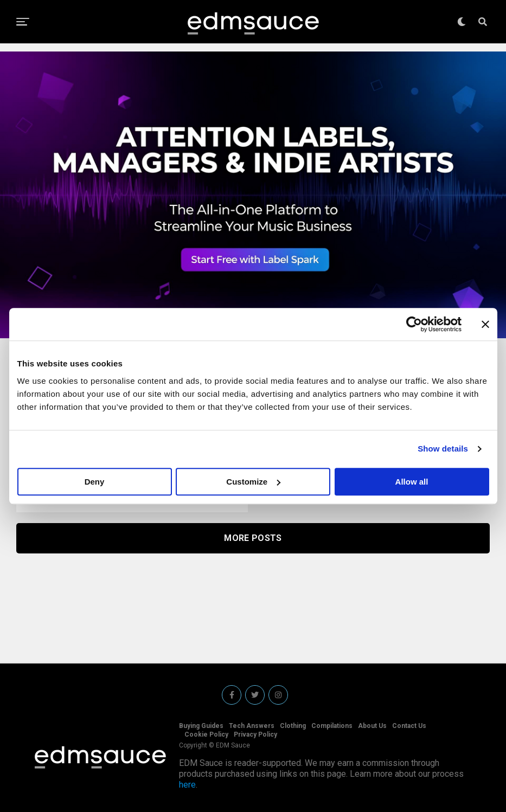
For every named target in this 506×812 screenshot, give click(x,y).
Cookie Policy (206, 734)
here (187, 785)
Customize (253, 482)
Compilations (332, 726)
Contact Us (409, 726)
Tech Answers (252, 726)
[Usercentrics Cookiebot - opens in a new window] (414, 324)
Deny (95, 482)
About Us (372, 726)
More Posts (253, 538)
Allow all (412, 482)
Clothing (293, 726)
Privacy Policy (255, 734)
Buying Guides (201, 726)
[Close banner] (485, 324)
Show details (443, 449)
